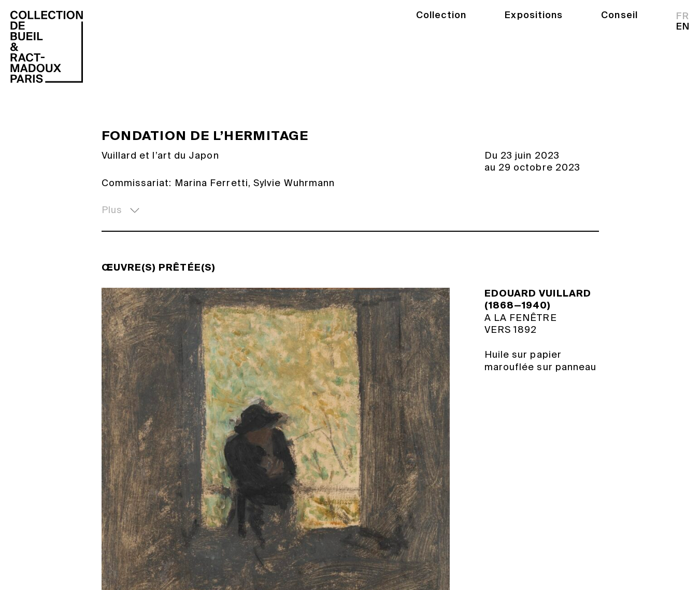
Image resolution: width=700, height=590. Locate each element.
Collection (441, 15)
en (683, 26)
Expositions (534, 15)
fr (683, 16)
